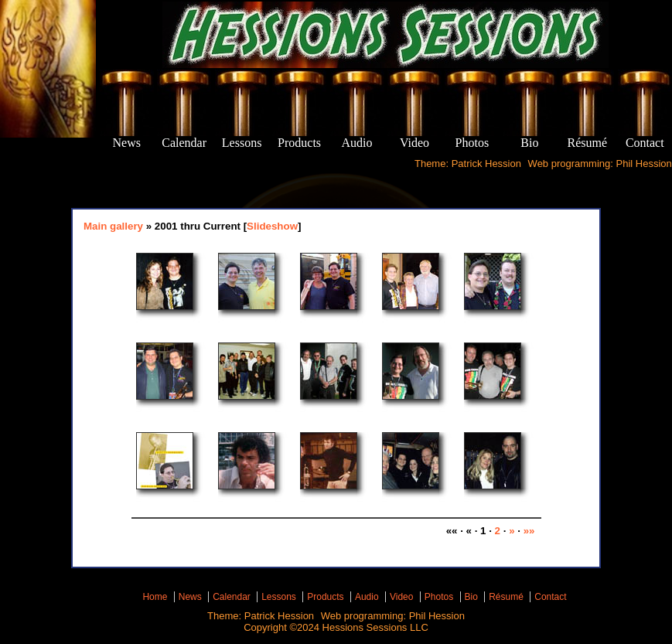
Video (401, 597)
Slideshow (272, 226)
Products (325, 597)
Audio (367, 597)
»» (529, 531)
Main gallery (113, 226)
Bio (471, 597)
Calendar (232, 597)
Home (155, 597)
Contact (550, 597)
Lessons (279, 597)
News (190, 597)
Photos (439, 597)
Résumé (506, 597)
